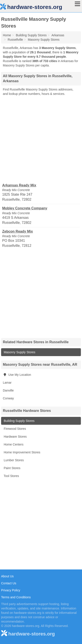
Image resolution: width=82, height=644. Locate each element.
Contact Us (9, 583)
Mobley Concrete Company (25, 208)
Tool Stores (11, 476)
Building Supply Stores (19, 421)
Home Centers (13, 444)
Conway (8, 398)
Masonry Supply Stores (19, 352)
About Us (7, 576)
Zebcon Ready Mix (17, 231)
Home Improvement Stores (22, 452)
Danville (8, 390)
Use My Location (17, 375)
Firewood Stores (14, 429)
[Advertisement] (41, 139)
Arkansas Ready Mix (19, 185)
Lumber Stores (13, 460)
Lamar (7, 383)
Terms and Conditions (16, 597)
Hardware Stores (15, 437)
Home (7, 35)
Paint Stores (12, 468)
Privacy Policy (11, 590)
